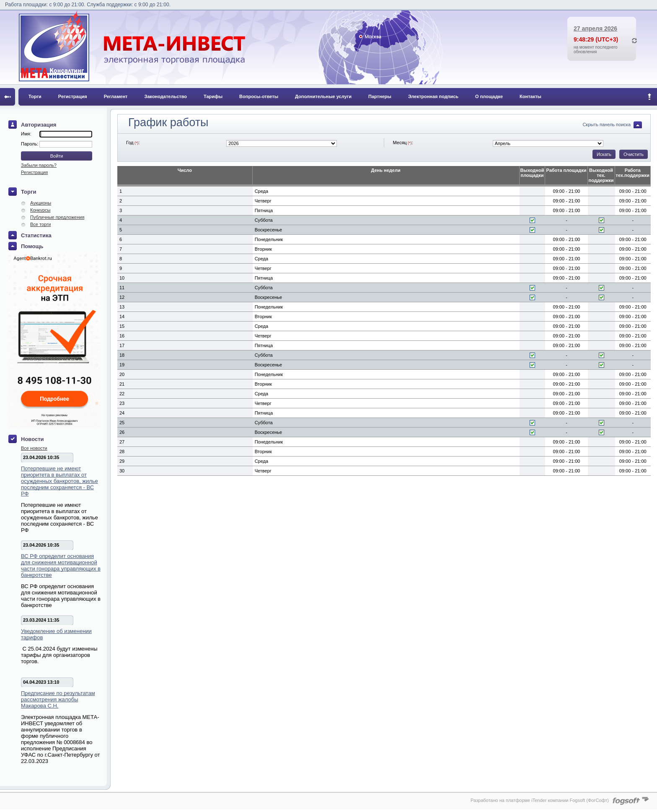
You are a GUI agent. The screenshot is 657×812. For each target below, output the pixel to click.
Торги (35, 96)
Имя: (26, 134)
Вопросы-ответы (259, 96)
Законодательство (166, 96)
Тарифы (213, 96)
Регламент (116, 96)
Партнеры (380, 96)
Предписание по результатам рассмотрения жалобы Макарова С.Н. (58, 699)
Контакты (530, 96)
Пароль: (30, 144)
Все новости (34, 448)
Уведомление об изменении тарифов (56, 634)
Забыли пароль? (39, 165)
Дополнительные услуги (323, 96)
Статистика (36, 235)
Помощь (32, 246)
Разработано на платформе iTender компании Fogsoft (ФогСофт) (540, 800)
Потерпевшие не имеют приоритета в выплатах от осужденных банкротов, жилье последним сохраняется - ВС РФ (59, 481)
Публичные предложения (57, 217)
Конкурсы (40, 210)
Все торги (40, 224)
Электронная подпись (433, 96)
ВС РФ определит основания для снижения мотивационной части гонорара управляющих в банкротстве (61, 566)
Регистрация (73, 96)
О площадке (489, 96)
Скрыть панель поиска (607, 125)
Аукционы (41, 203)
